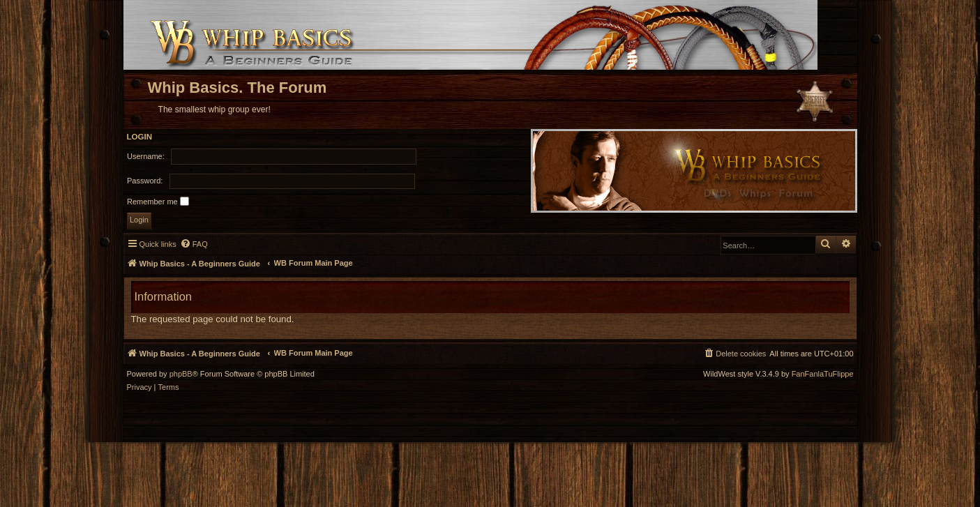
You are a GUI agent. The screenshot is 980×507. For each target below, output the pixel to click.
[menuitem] (194, 244)
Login (140, 137)
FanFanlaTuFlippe (823, 374)
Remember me (158, 201)
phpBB (181, 374)
